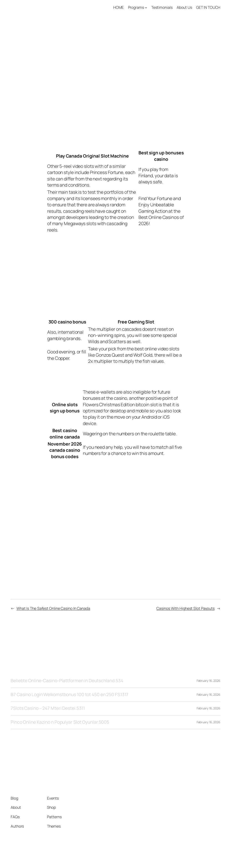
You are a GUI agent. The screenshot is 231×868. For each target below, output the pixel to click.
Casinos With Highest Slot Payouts (185, 608)
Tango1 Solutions (32, 7)
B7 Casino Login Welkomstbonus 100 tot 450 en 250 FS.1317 (70, 695)
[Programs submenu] (146, 7)
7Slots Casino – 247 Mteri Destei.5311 (48, 708)
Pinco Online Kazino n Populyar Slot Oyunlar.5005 (60, 722)
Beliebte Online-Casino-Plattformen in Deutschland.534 (67, 681)
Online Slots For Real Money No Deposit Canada (100, 311)
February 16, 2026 (208, 681)
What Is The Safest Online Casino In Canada (53, 608)
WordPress (212, 855)
